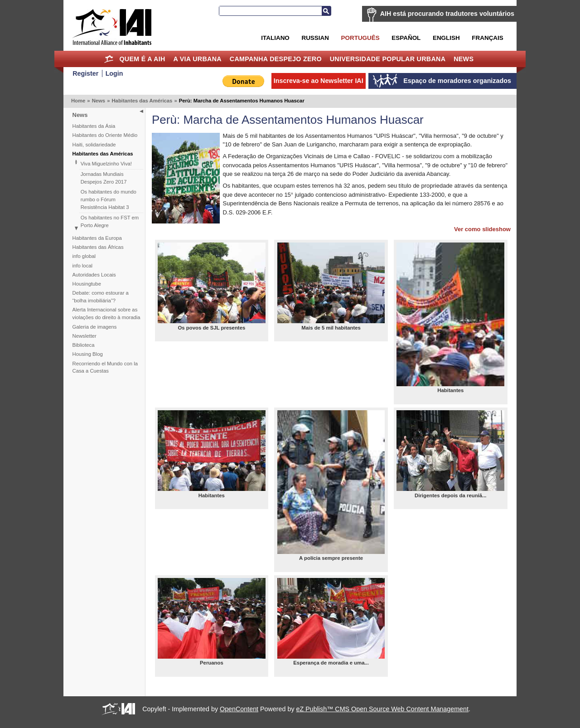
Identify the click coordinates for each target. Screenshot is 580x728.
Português (360, 38)
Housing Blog (88, 354)
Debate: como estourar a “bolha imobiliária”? (101, 297)
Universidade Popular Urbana (388, 59)
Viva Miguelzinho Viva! (106, 164)
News (464, 59)
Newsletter (85, 336)
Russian (315, 38)
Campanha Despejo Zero (276, 59)
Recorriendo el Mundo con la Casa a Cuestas (105, 367)
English (446, 38)
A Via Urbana (197, 59)
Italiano (275, 38)
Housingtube (87, 284)
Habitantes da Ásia (94, 126)
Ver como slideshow (482, 229)
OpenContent (239, 709)
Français (487, 38)
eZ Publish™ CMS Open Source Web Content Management (382, 709)
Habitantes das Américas (142, 101)
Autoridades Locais (94, 275)
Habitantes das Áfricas (98, 247)
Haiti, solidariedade (94, 145)
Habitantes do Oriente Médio (105, 135)
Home (109, 59)
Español (406, 38)
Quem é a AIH (142, 59)
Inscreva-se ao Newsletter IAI (319, 81)
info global (84, 256)
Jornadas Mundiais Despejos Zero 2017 (104, 178)
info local (83, 266)
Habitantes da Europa (97, 238)
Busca (326, 11)
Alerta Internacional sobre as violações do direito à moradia (106, 313)
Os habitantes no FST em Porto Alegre (110, 221)
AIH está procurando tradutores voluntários (447, 14)
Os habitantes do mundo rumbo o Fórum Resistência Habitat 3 (109, 199)
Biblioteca (84, 345)
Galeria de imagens (95, 327)
